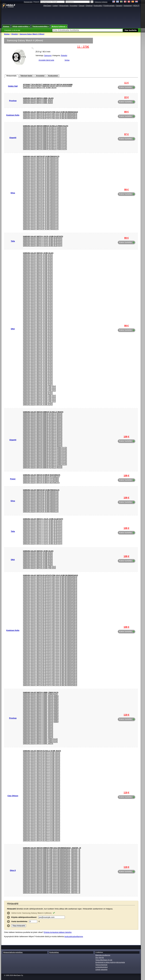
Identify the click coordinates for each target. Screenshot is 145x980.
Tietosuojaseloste (101, 965)
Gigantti (13, 138)
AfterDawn (47, 6)
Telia (13, 241)
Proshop (13, 101)
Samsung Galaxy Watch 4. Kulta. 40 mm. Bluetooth (43, 236)
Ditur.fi (13, 870)
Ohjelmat (89, 6)
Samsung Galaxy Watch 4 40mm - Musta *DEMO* (41, 696)
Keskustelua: (54, 952)
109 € (126, 437)
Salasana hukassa (101, 2)
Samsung (48, 56)
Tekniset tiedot (26, 76)
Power (13, 479)
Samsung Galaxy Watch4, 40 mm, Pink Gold (39, 386)
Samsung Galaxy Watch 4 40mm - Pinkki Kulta (41, 692)
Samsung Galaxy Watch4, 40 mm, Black (38, 253)
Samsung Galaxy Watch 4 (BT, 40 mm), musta (40, 88)
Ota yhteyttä (100, 958)
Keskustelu (98, 6)
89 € (126, 112)
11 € (126, 83)
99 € (126, 190)
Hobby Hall (13, 86)
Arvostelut (74, 6)
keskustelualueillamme (74, 936)
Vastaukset (128, 6)
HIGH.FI (136, 6)
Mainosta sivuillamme (103, 955)
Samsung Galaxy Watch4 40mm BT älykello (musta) (43, 412)
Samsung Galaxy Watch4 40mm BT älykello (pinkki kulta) (46, 126)
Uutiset (55, 6)
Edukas (7, 34)
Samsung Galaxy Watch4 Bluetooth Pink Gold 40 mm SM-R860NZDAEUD (50, 112)
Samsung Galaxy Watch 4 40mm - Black (38, 98)
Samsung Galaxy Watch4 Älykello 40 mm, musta (42, 751)
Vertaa (67, 60)
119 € (126, 715)
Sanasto (119, 6)
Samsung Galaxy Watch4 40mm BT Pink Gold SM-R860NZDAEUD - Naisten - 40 (52, 848)
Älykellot (15, 34)
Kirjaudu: (50, 2)
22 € (126, 97)
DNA (13, 329)
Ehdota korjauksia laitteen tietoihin (58, 932)
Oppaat (82, 6)
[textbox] (88, 30)
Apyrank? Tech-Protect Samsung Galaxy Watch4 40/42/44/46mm (48, 85)
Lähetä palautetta (101, 969)
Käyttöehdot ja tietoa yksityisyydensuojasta (110, 962)
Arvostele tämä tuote (46, 60)
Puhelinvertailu (109, 6)
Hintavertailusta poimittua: (13, 952)
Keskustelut (53, 76)
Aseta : (19, 921)
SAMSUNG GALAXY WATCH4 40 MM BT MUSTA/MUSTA (42, 475)
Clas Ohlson (13, 796)
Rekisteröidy (28, 2)
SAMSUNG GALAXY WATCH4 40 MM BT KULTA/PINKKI (41, 478)
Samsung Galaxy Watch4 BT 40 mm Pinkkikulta (41, 156)
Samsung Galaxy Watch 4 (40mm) (32, 34)
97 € (126, 134)
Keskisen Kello (13, 115)
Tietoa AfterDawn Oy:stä (104, 960)
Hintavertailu (64, 6)
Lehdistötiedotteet (102, 967)
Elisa (13, 193)
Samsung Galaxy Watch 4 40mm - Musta (38, 723)
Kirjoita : (24, 917)
